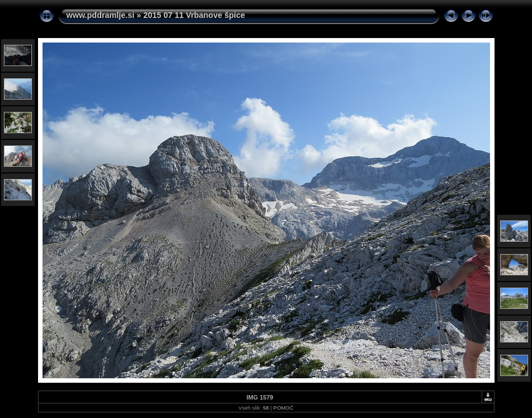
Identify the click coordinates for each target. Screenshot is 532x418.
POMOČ (283, 408)
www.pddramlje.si (101, 15)
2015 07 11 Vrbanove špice (194, 15)
